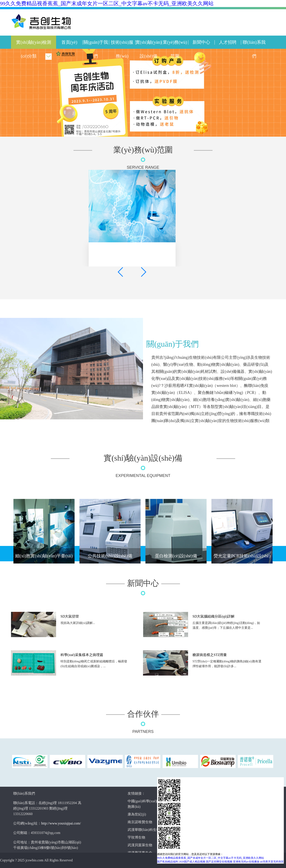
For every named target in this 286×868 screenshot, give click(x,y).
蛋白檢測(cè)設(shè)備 (176, 556)
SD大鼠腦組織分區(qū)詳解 (214, 616)
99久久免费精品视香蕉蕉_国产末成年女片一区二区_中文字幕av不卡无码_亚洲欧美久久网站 (107, 4)
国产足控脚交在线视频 (219, 862)
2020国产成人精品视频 (192, 862)
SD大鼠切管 (70, 616)
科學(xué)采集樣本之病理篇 (82, 655)
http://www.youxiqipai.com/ (61, 823)
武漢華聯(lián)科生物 (144, 830)
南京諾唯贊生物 (140, 822)
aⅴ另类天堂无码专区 (272, 862)
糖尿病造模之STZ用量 (210, 655)
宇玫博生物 (136, 837)
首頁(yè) (69, 42)
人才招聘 (228, 42)
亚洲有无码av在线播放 (246, 862)
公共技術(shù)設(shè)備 (110, 556)
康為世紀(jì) (137, 814)
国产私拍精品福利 (168, 862)
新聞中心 (201, 42)
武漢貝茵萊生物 (140, 845)
